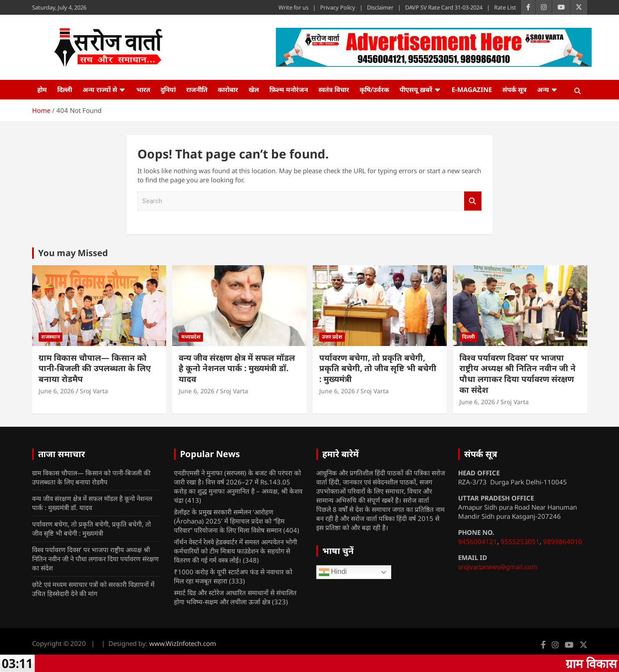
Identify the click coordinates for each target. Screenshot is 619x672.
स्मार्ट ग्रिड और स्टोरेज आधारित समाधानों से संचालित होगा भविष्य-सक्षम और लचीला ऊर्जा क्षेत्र (235, 597)
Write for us (293, 7)
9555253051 (520, 541)
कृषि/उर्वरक (374, 89)
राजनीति (197, 89)
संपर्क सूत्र (514, 89)
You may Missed (73, 253)
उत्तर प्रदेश (332, 337)
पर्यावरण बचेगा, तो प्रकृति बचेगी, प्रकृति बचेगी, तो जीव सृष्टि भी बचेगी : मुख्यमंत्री (378, 368)
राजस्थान (51, 337)
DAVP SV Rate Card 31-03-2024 (444, 7)
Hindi (333, 572)
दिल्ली (65, 89)
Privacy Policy (338, 7)
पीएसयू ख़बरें (416, 89)
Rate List (505, 7)
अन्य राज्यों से (100, 89)
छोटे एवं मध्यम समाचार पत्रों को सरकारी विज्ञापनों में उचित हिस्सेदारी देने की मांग (93, 589)
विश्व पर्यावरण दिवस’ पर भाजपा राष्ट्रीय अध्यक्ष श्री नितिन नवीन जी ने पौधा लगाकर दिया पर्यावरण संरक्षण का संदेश (517, 374)
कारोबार (228, 89)
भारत (143, 89)
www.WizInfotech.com (183, 643)
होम (42, 89)
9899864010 (563, 541)
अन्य (543, 89)
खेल (254, 89)
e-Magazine (472, 89)
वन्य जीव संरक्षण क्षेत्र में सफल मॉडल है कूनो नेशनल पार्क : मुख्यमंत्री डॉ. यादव (237, 368)
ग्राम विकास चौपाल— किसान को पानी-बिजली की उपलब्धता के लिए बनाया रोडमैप (95, 368)
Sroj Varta (94, 391)
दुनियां (168, 89)
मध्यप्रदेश (191, 337)
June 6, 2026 (56, 391)
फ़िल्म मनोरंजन (289, 89)
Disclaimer (380, 7)
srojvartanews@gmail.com (498, 567)
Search (473, 201)
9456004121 (478, 541)
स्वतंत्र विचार (334, 89)
